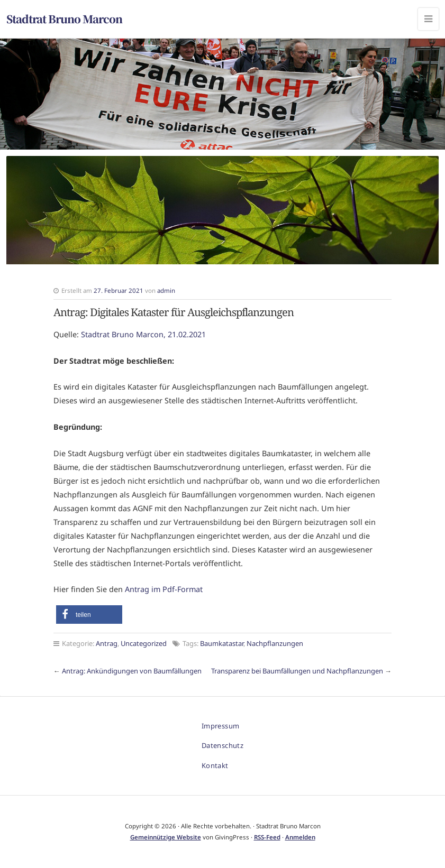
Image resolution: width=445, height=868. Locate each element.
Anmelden (300, 837)
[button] (89, 615)
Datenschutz (222, 745)
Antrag (107, 643)
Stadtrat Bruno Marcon (64, 19)
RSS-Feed (267, 837)
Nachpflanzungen (275, 643)
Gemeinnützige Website (166, 837)
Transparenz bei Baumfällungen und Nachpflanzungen (297, 671)
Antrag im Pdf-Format (164, 589)
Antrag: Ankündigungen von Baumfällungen (132, 671)
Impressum (221, 726)
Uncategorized (144, 643)
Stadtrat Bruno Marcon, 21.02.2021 (143, 334)
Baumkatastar (222, 643)
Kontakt (215, 765)
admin (166, 290)
